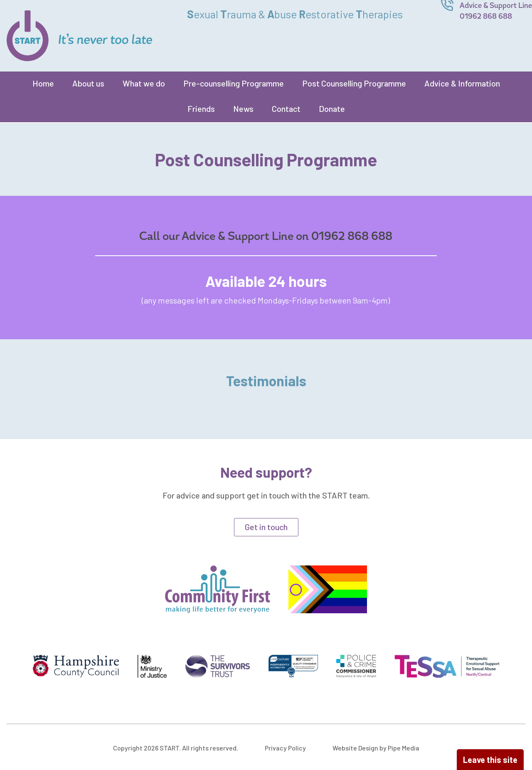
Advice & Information (462, 83)
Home (43, 83)
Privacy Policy (285, 748)
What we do (144, 83)
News (243, 109)
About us (88, 83)
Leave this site (490, 760)
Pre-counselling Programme (234, 83)
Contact (286, 109)
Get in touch (266, 527)
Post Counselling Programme (354, 83)
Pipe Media (404, 748)
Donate (332, 109)
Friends (201, 109)
